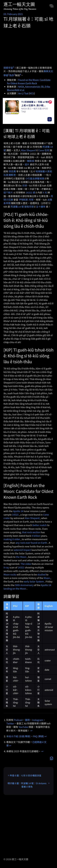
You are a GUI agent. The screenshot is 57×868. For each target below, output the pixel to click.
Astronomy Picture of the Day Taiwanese (20, 9)
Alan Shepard (28, 150)
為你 (12, 75)
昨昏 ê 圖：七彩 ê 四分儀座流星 (26, 775)
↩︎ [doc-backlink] (31, 731)
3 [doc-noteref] (15, 74)
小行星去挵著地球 (35, 178)
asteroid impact (22, 550)
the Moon (21, 557)
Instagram (38, 720)
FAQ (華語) (39, 736)
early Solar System (34, 581)
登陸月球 (29, 207)
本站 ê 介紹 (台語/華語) (18, 736)
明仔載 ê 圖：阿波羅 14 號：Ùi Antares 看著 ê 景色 (27, 785)
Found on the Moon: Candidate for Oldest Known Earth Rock (29, 82)
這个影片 (8, 192)
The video (26, 564)
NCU (32, 93)
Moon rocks (10, 574)
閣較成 (31, 161)
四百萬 (12, 171)
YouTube (23, 727)
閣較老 (12, 175)
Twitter (10, 723)
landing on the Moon (15, 589)
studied (42, 574)
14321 (15, 515)
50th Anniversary (24, 585)
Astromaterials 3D (34, 87)
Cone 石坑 (44, 150)
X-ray (6, 567)
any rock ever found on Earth (31, 543)
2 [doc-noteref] (9, 74)
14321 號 (30, 192)
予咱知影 (23, 200)
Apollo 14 (18, 511)
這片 (27, 164)
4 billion (36, 536)
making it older (12, 539)
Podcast (18, 720)
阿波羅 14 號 (17, 207)
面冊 (27, 720)
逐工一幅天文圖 (19, 5)
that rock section (31, 532)
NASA (21, 87)
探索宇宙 (8, 68)
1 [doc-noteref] (13, 67)
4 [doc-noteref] (20, 74)
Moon (47, 578)
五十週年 (41, 207)
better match (40, 525)
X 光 (45, 192)
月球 (25, 185)
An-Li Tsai (23, 93)
